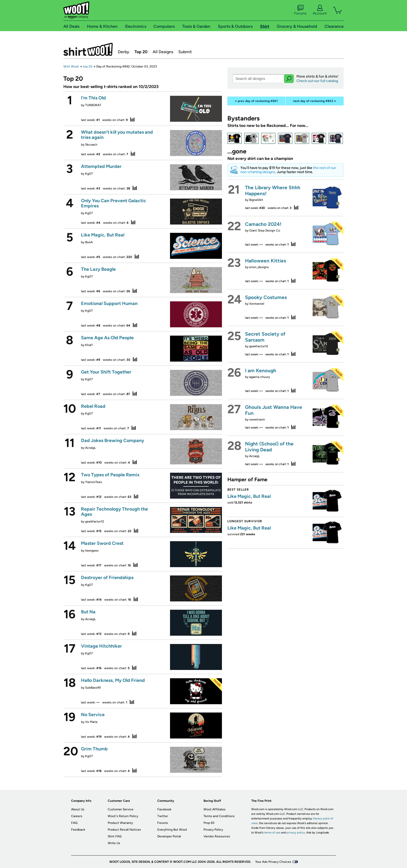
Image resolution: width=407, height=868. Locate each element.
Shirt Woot (71, 66)
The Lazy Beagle (98, 269)
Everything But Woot (172, 830)
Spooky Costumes (266, 297)
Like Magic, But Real (103, 235)
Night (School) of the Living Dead (269, 447)
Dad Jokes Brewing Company (113, 440)
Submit (185, 52)
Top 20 (141, 52)
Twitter (163, 816)
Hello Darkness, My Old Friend (113, 680)
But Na (88, 612)
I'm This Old (93, 98)
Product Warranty (120, 823)
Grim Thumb (94, 749)
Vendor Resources (217, 836)
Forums (300, 10)
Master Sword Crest (102, 543)
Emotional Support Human (109, 303)
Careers (77, 816)
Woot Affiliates (215, 809)
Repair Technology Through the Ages (114, 512)
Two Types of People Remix (110, 475)
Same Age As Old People (107, 338)
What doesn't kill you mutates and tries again (117, 135)
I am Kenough (261, 371)
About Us (78, 809)
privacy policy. (296, 833)
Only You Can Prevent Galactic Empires (114, 203)
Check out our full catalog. (318, 81)
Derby (124, 52)
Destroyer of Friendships (107, 578)
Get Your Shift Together (106, 372)
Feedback (78, 830)
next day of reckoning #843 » (315, 101)
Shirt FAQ (115, 836)
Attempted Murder (101, 166)
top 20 (88, 66)
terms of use (272, 833)
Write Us (114, 843)
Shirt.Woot (88, 49)
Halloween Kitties (266, 261)
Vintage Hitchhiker (101, 646)
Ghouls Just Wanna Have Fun (274, 410)
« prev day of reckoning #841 (256, 101)
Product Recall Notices (124, 830)
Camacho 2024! (263, 224)
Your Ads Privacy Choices (273, 862)
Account (320, 10)
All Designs (163, 52)
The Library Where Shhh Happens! (273, 191)
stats (132, 119)
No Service (93, 715)
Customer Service (121, 809)
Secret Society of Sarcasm (265, 337)
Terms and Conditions (219, 816)
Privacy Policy (213, 830)
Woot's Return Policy (123, 816)
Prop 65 (209, 823)
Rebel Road (93, 406)
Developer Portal (169, 836)
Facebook (164, 809)
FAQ (74, 823)
